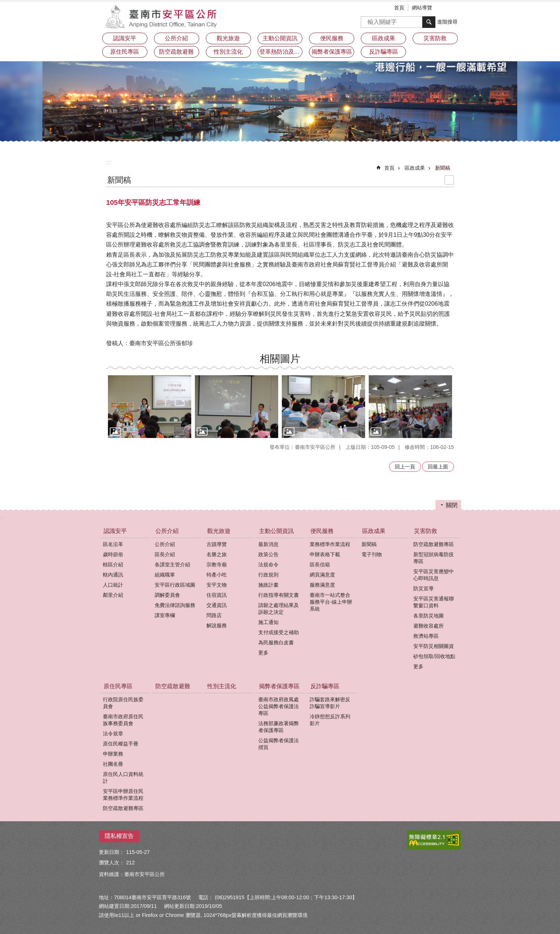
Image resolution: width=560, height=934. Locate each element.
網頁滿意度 (322, 575)
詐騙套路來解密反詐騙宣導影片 (330, 703)
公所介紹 (167, 531)
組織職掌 (165, 575)
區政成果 (415, 168)
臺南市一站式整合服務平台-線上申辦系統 (331, 602)
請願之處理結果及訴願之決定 (279, 609)
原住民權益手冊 (121, 744)
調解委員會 (167, 595)
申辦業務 (113, 754)
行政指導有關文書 (279, 595)
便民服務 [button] (332, 38)
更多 (263, 653)
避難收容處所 (429, 626)
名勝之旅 (217, 554)
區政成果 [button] (384, 38)
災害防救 (426, 531)
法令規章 (113, 733)
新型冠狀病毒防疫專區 (434, 558)
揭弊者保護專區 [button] (332, 52)
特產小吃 (217, 575)
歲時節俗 (113, 554)
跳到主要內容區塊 (4, 4)
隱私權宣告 (119, 836)
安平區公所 (162, 16)
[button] (150, 407)
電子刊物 (372, 554)
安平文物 (217, 585)
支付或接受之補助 (279, 632)
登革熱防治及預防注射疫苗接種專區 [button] (281, 52)
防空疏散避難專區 (434, 544)
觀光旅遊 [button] (228, 38)
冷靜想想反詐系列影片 (330, 720)
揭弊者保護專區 (279, 686)
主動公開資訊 (276, 531)
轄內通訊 (113, 575)
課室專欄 (165, 615)
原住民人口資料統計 (123, 778)
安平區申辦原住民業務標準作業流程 (123, 795)
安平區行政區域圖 (175, 585)
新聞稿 (443, 168)
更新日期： (112, 852)
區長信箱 (320, 565)
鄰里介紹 (113, 595)
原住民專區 (118, 686)
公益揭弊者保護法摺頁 (279, 744)
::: (108, 162)
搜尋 (367, 20)
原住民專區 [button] (125, 52)
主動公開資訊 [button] (280, 38)
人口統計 (113, 585)
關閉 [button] (452, 505)
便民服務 (322, 531)
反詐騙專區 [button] (384, 52)
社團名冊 (113, 764)
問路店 (214, 615)
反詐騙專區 (325, 686)
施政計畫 (268, 585)
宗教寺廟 (217, 565)
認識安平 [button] (125, 38)
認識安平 (115, 531)
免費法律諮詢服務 (175, 605)
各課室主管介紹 (172, 565)
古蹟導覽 (217, 544)
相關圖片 (280, 359)
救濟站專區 (426, 636)
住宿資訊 (217, 595)
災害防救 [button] (435, 38)
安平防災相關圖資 (434, 646)
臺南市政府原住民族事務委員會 (123, 720)
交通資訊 (217, 605)
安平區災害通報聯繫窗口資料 (434, 602)
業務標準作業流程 (330, 544)
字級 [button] (445, 8)
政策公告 (268, 554)
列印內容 (449, 180)
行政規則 (268, 575)
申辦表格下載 (325, 554)
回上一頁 (405, 467)
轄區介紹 (113, 565)
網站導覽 (422, 8)
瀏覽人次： (112, 863)
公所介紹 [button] (176, 38)
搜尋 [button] (429, 22)
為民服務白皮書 (276, 642)
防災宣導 (423, 588)
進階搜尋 (447, 22)
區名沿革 (113, 544)
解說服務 (217, 625)
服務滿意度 (322, 585)
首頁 (399, 8)
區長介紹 (165, 554)
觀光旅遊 (219, 531)
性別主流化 (228, 52)
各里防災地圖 (429, 616)
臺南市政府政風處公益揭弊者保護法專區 (279, 706)
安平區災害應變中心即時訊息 (434, 575)
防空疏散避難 (176, 52)
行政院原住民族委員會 (123, 703)
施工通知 (268, 622)
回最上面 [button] (438, 467)
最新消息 (268, 544)
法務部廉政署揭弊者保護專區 (279, 727)
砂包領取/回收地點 (434, 656)
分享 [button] (456, 8)
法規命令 (268, 565)
